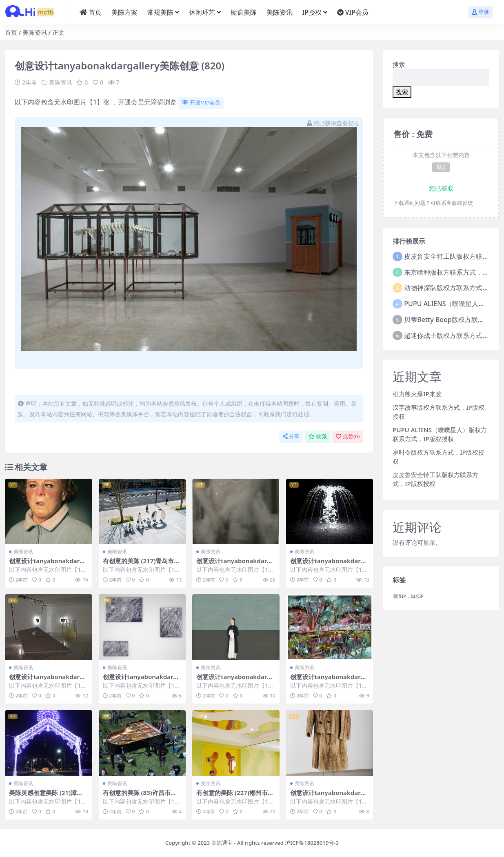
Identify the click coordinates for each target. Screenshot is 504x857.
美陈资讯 (35, 32)
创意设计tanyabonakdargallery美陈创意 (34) (235, 564)
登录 (481, 12)
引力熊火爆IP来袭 (417, 394)
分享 (291, 436)
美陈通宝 (222, 843)
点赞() (348, 436)
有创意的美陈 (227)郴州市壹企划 (235, 796)
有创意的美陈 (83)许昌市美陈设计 (140, 796)
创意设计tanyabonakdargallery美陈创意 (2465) (235, 680)
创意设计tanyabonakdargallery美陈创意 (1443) (48, 680)
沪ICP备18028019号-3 (312, 843)
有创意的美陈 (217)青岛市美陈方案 (142, 564)
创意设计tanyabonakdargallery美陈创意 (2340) (142, 680)
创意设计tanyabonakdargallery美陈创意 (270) (329, 680)
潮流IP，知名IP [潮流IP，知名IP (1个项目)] (408, 596)
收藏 (318, 436)
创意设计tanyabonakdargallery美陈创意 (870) (329, 796)
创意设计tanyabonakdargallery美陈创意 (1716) (48, 564)
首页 (11, 32)
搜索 (399, 64)
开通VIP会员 (201, 103)
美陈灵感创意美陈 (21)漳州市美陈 (46, 796)
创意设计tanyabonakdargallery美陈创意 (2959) (329, 564)
